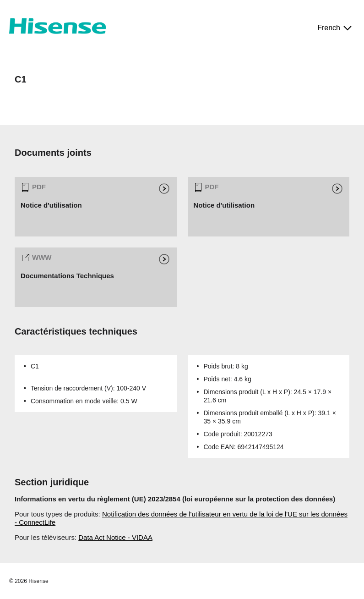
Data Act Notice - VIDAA (115, 537)
